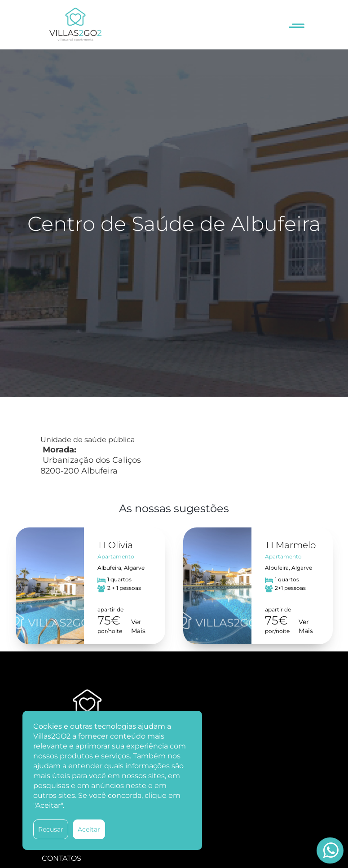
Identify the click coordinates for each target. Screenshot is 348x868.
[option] (90, 586)
